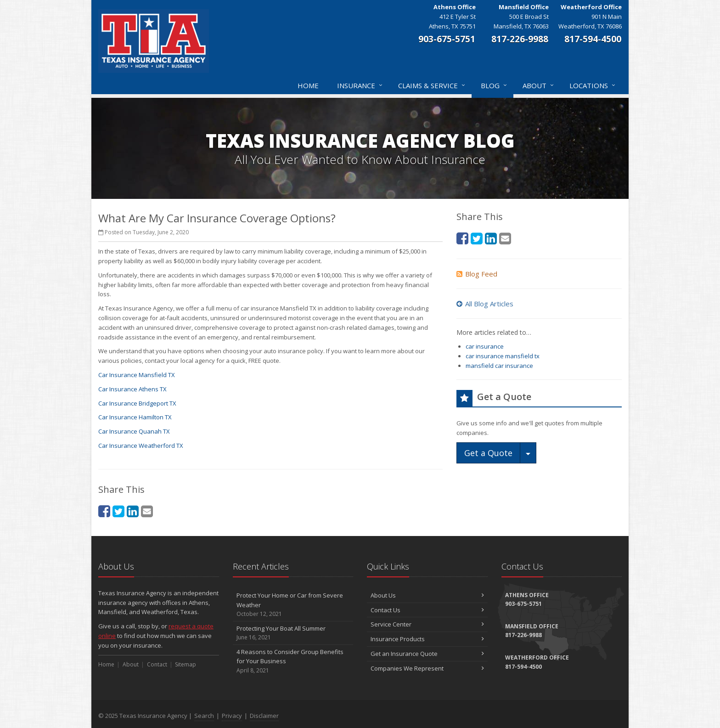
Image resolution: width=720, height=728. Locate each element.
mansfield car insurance (499, 366)
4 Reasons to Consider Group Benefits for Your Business (293, 661)
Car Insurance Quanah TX (134, 431)
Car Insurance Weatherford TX (141, 446)
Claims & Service (432, 85)
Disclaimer (264, 716)
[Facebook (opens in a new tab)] (104, 511)
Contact (157, 664)
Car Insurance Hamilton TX (135, 417)
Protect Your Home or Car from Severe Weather (293, 605)
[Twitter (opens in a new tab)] (118, 511)
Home (308, 85)
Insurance (360, 85)
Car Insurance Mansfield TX (137, 375)
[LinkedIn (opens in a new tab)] (133, 511)
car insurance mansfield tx (503, 356)
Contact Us (427, 610)
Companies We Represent (427, 668)
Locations (593, 85)
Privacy (232, 716)
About (539, 85)
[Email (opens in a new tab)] (147, 511)
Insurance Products (427, 639)
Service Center (427, 624)
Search (204, 716)
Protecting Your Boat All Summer (293, 633)
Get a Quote (488, 453)
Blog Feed (477, 274)
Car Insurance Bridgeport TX (137, 403)
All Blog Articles (485, 304)
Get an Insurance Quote (427, 654)
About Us (427, 595)
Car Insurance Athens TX (132, 389)
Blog (494, 85)
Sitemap (186, 664)
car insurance (485, 346)
